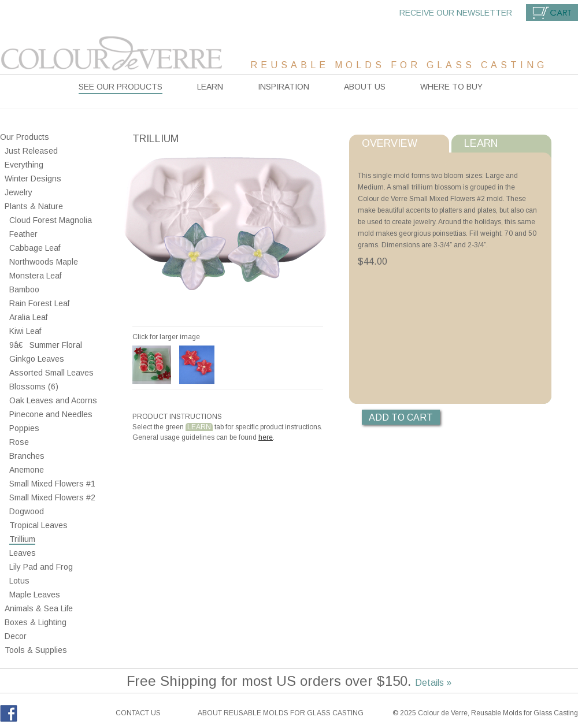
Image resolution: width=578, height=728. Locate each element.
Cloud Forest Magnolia (51, 220)
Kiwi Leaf (25, 331)
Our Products (25, 137)
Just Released (31, 151)
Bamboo (24, 289)
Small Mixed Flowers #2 (52, 497)
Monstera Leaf (35, 276)
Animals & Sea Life (39, 608)
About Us (365, 87)
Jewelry (18, 192)
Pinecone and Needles (51, 414)
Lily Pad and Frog (41, 567)
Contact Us (138, 713)
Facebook (9, 713)
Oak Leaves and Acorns (53, 400)
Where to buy (451, 87)
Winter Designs (33, 179)
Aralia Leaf (28, 317)
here (266, 437)
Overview (390, 143)
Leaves (23, 553)
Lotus (19, 581)
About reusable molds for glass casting (281, 713)
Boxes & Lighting (36, 622)
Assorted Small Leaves (51, 373)
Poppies (24, 428)
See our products (121, 87)
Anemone (27, 470)
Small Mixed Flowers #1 (52, 484)
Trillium (22, 539)
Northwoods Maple (44, 262)
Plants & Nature (34, 206)
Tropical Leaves (38, 525)
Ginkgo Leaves (37, 359)
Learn (210, 87)
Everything (24, 165)
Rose (19, 442)
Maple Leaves (35, 595)
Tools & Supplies (36, 650)
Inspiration (284, 87)
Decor (16, 636)
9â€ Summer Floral (46, 345)
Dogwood (27, 511)
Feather (23, 234)
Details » (433, 683)
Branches (27, 456)
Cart (552, 12)
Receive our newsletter (456, 13)
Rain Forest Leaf (39, 303)
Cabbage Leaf (35, 248)
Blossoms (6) (34, 387)
